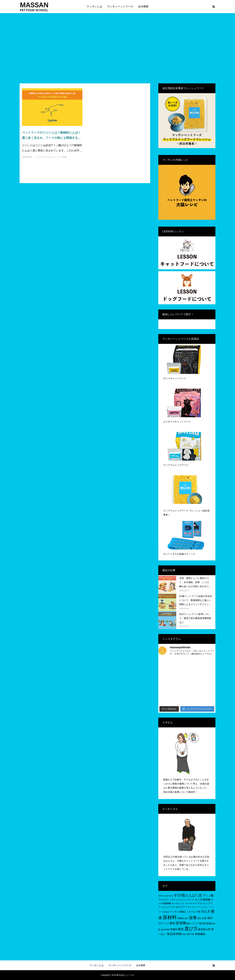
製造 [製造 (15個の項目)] (181, 929)
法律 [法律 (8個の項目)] (204, 918)
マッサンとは (94, 6)
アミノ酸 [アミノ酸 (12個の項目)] (208, 896)
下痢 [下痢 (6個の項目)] (198, 912)
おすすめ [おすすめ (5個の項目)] (169, 896)
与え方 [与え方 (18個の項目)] (206, 911)
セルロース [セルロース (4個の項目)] (166, 907)
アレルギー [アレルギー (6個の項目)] (164, 900)
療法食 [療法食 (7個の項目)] (203, 924)
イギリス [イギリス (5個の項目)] (173, 900)
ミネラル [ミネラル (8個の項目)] (191, 912)
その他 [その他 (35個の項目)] (179, 895)
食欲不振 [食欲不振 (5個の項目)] (190, 934)
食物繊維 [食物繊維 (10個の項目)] (200, 934)
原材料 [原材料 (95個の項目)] (170, 917)
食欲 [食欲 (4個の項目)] (184, 934)
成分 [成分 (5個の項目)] (186, 918)
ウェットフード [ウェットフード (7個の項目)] (186, 900)
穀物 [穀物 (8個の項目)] (209, 923)
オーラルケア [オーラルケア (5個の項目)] (191, 903)
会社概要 (143, 6)
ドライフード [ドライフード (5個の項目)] (191, 907)
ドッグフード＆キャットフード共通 (51, 157)
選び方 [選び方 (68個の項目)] (191, 929)
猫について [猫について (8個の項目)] (193, 923)
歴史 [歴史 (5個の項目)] (199, 918)
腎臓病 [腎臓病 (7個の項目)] (174, 929)
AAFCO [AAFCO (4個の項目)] (161, 896)
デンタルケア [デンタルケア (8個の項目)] (178, 907)
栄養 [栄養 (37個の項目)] (193, 918)
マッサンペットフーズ (120, 6)
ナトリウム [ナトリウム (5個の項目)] (203, 907)
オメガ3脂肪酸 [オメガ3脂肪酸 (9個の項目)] (203, 899)
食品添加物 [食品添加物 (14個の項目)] (174, 934)
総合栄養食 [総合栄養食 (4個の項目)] (165, 929)
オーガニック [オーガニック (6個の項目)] (178, 903)
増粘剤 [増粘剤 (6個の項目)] (181, 918)
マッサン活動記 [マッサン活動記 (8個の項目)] (178, 912)
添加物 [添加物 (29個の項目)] (181, 923)
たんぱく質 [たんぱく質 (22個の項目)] (194, 895)
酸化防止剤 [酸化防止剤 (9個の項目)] (204, 929)
